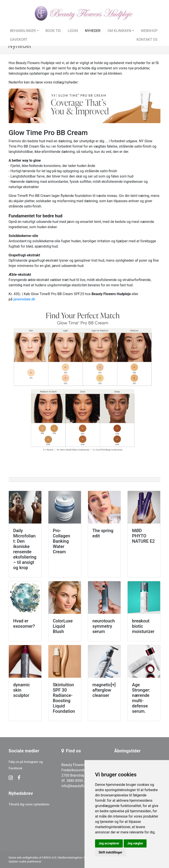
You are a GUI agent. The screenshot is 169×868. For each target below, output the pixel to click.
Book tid (53, 31)
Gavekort (19, 40)
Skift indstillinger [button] (110, 852)
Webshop (149, 31)
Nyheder (93, 31)
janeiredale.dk (24, 299)
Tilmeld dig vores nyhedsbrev (29, 804)
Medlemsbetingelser (70, 858)
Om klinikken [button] (119, 31)
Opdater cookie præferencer (25, 862)
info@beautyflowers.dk (79, 786)
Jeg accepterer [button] (109, 843)
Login (73, 31)
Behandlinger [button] (23, 31)
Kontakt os (147, 40)
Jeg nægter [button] (135, 843)
